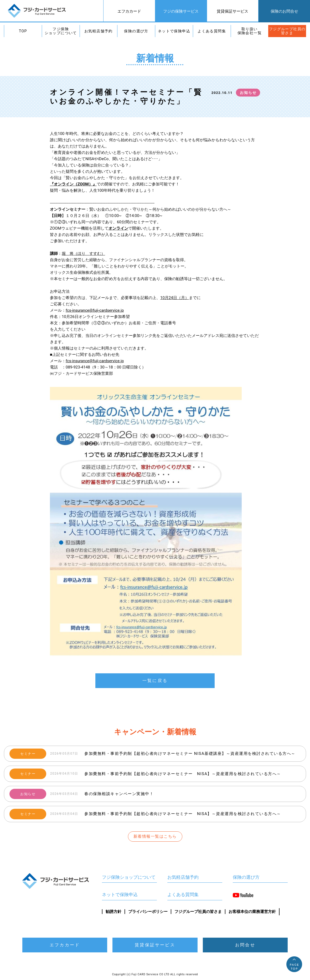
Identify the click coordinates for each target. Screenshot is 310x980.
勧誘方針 (113, 912)
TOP (23, 31)
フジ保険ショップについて (61, 31)
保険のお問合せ (284, 11)
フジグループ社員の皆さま (287, 31)
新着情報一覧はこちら (155, 836)
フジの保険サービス (181, 11)
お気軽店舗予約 (99, 31)
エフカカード (129, 11)
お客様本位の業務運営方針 (252, 912)
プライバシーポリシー (148, 912)
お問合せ (245, 945)
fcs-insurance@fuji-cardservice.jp (95, 310)
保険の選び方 (136, 31)
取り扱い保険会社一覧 (250, 31)
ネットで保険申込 (174, 31)
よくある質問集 (212, 31)
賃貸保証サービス (233, 11)
